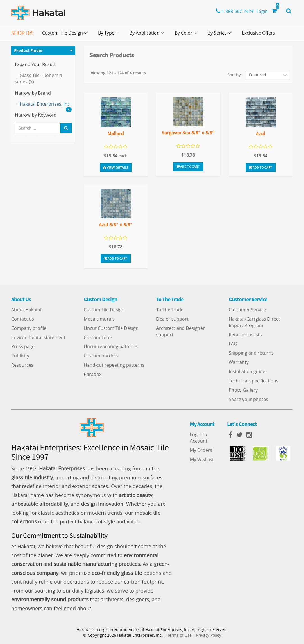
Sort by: (234, 75)
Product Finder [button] (28, 50)
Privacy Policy (209, 635)
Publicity (20, 356)
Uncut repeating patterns (111, 346)
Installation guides (248, 371)
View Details (116, 167)
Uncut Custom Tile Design (111, 328)
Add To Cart (188, 166)
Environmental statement (38, 337)
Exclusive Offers (258, 33)
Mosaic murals (99, 319)
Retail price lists (245, 335)
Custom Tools (98, 337)
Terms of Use (179, 635)
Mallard (116, 133)
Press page (23, 346)
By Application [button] (148, 35)
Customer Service (247, 310)
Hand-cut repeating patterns (114, 365)
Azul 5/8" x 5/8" (116, 224)
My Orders (201, 450)
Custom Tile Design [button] (66, 35)
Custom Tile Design (104, 310)
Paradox (93, 374)
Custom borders (101, 356)
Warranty (239, 362)
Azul (261, 133)
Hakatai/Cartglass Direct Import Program (254, 322)
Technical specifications (254, 381)
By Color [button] (187, 35)
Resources (22, 365)
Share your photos (249, 399)
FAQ (233, 344)
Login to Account (199, 438)
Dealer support (172, 319)
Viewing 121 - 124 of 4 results (118, 73)
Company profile (29, 328)
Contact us (23, 319)
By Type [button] (109, 35)
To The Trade (170, 310)
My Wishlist (202, 459)
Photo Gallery (243, 390)
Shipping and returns (251, 353)
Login (262, 11)
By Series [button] (220, 35)
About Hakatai (26, 310)
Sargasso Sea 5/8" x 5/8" (188, 132)
